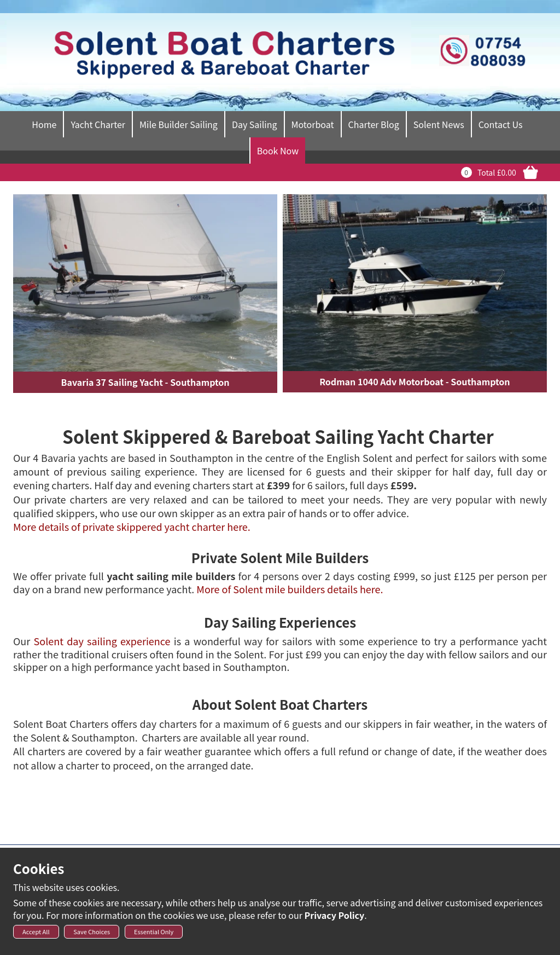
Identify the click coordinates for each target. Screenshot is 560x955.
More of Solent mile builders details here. (290, 589)
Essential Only (154, 935)
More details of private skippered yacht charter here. (132, 526)
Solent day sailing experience (102, 641)
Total (486, 172)
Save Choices (92, 935)
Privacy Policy (335, 918)
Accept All (36, 935)
